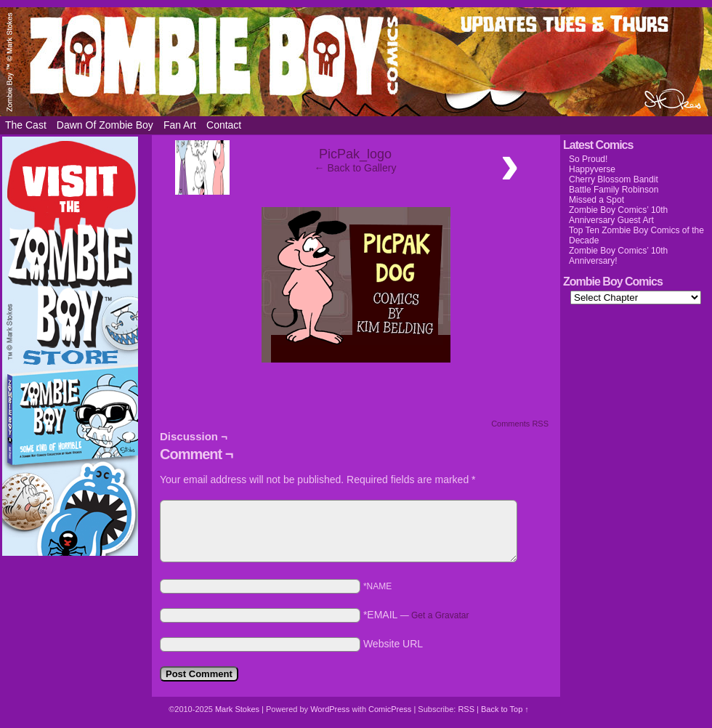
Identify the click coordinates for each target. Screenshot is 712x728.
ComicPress (390, 709)
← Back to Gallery (356, 168)
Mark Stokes (238, 709)
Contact (224, 125)
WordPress (330, 709)
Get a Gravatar (440, 615)
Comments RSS (520, 424)
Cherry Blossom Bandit (614, 179)
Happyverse (592, 169)
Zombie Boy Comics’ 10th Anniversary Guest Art (618, 215)
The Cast (26, 125)
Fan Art (180, 125)
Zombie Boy (356, 62)
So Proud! (588, 159)
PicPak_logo (355, 154)
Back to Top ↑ (505, 709)
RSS (466, 709)
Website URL (393, 644)
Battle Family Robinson (614, 190)
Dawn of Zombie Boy (105, 125)
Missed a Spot (596, 200)
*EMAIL (416, 615)
